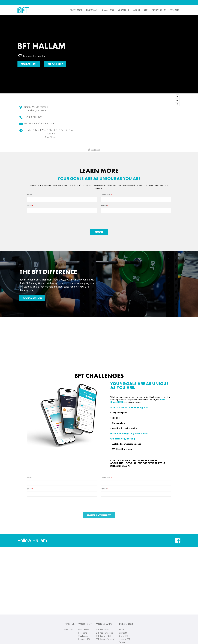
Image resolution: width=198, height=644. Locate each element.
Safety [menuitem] (122, 642)
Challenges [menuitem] (108, 10)
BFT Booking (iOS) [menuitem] (104, 636)
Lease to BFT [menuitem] (125, 639)
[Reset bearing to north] (177, 104)
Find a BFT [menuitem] (69, 630)
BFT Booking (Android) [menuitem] (106, 639)
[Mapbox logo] (94, 150)
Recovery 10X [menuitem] (84, 639)
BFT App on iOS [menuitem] (103, 630)
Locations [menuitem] (124, 10)
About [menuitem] (137, 10)
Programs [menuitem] (92, 10)
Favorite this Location (32, 56)
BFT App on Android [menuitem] (104, 633)
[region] (134, 123)
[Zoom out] (177, 100)
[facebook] (178, 542)
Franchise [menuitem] (175, 10)
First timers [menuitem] (76, 10)
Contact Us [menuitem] (124, 633)
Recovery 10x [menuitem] (159, 10)
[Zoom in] (177, 97)
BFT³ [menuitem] (146, 10)
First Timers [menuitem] (84, 630)
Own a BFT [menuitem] (124, 636)
